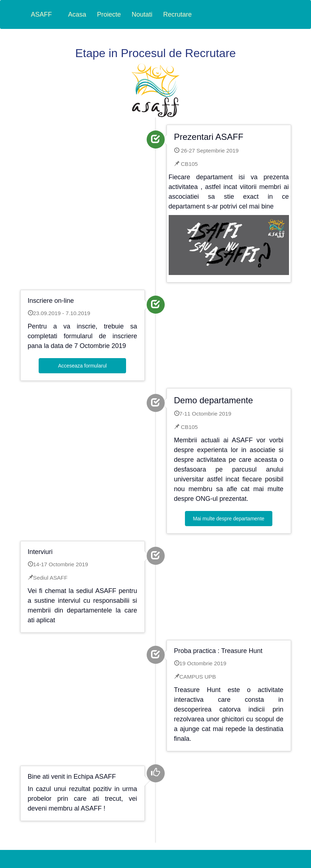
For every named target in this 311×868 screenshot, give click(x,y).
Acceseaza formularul (83, 366)
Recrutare (178, 14)
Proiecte (109, 14)
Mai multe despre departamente (229, 519)
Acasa (77, 14)
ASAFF (42, 14)
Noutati (142, 14)
